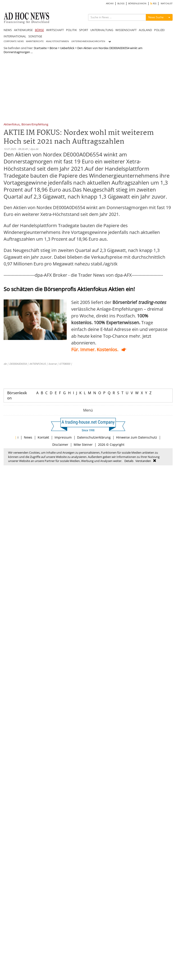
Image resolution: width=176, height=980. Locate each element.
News (28, 437)
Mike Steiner (83, 445)
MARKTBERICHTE (35, 41)
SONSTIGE (35, 36)
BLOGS (121, 3)
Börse (53, 48)
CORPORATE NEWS (14, 41)
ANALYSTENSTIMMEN (57, 41)
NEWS (8, 30)
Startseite (40, 48)
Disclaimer (60, 445)
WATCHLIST (167, 3)
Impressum (63, 437)
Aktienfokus (12, 125)
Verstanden (143, 461)
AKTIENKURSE (23, 30)
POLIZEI (159, 30)
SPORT (84, 30)
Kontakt (43, 437)
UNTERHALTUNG (102, 30)
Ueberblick (67, 48)
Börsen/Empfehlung (35, 125)
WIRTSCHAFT (55, 30)
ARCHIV (110, 3)
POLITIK (71, 30)
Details (129, 461)
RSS (153, 3)
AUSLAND (145, 30)
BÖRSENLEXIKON (137, 3)
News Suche (156, 17)
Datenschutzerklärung (94, 437)
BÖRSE (39, 30)
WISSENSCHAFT (126, 30)
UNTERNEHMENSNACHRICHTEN (88, 41)
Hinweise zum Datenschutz (137, 437)
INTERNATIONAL (15, 36)
